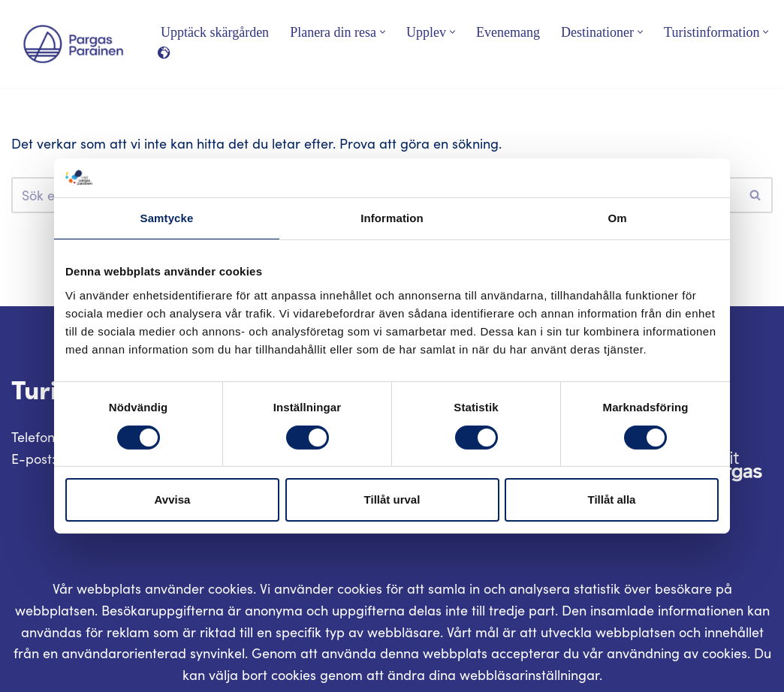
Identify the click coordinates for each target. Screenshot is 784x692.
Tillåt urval (392, 499)
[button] (383, 32)
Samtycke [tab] (167, 218)
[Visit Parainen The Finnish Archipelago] (73, 44)
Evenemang (508, 32)
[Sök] (756, 195)
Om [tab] (617, 218)
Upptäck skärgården (215, 32)
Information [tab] (392, 218)
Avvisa (173, 499)
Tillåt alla (612, 499)
